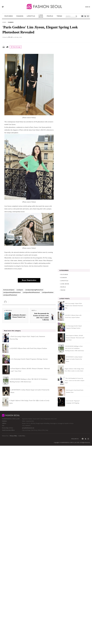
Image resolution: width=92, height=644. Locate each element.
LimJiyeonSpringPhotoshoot (34, 290)
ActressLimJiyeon (9, 290)
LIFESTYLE (31, 16)
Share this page (16, 47)
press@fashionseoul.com (28, 428)
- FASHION (63, 278)
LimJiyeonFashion (48, 292)
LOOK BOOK (41, 16)
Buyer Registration (29, 280)
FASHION (20, 16)
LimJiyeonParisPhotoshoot (31, 292)
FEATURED (9, 16)
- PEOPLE (63, 287)
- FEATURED (64, 274)
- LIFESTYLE (64, 281)
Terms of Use (5, 436)
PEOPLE (50, 16)
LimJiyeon (20, 290)
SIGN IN (88, 7)
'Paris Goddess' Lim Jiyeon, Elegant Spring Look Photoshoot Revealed (40, 30)
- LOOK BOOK (64, 284)
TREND (59, 16)
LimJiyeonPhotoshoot (10, 295)
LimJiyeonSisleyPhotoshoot (12, 292)
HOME (4, 22)
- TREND (62, 290)
